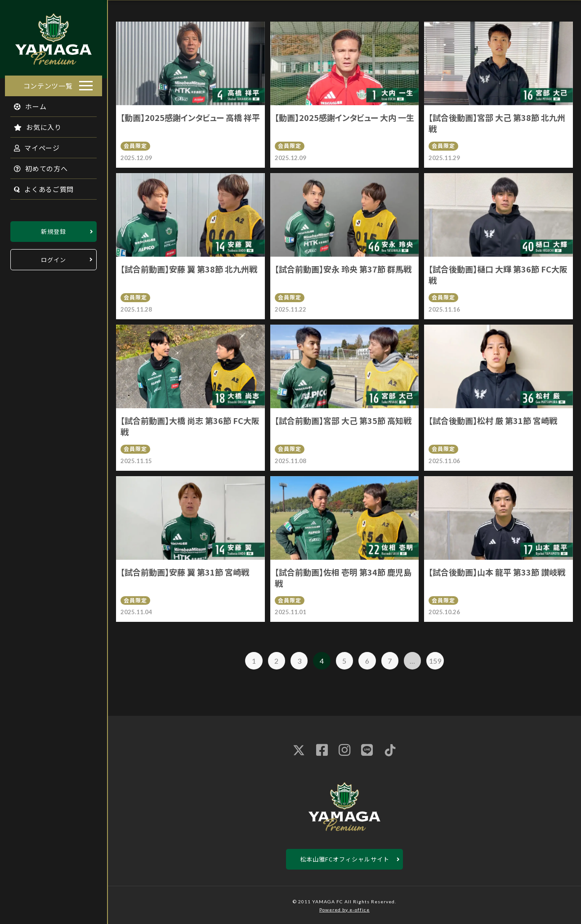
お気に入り (33, 124)
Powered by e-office (344, 910)
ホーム (25, 104)
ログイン (54, 257)
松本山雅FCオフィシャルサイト (345, 859)
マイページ (32, 145)
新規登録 (54, 229)
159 (435, 661)
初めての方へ (36, 166)
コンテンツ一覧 (48, 83)
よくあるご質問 (39, 186)
